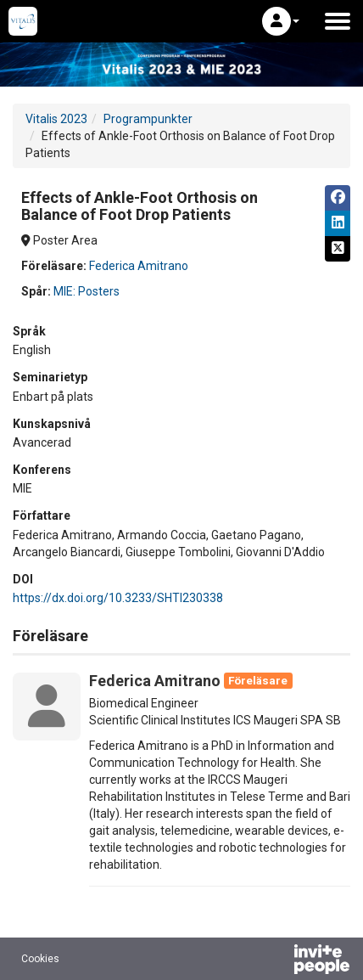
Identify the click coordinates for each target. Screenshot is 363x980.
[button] (281, 21)
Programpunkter (148, 119)
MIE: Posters (87, 291)
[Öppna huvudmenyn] (338, 21)
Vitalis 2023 (56, 119)
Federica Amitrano (139, 266)
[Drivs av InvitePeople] (277, 961)
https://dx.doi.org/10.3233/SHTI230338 (118, 598)
